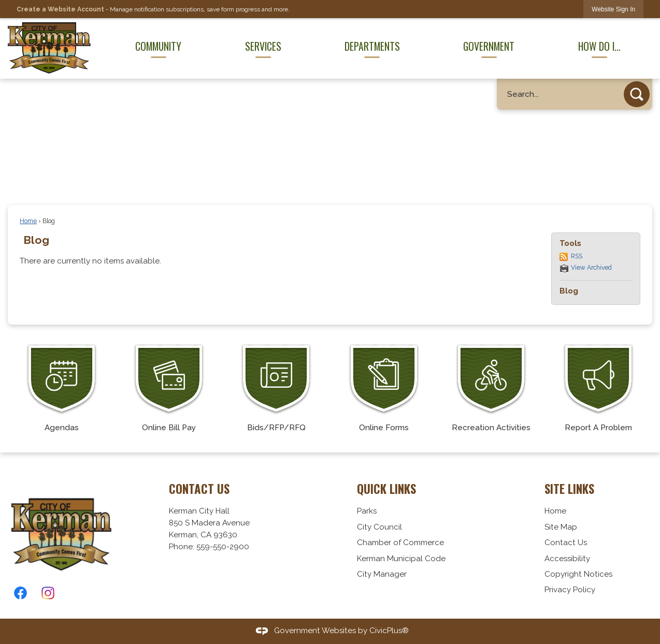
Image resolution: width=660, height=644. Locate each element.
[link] (613, 9)
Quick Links (386, 489)
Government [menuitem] (489, 46)
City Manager (382, 574)
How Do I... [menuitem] (599, 46)
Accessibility (567, 559)
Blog (36, 240)
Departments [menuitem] (372, 46)
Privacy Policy (570, 590)
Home (28, 221)
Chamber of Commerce (400, 543)
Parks (367, 511)
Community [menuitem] (158, 46)
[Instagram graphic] (48, 593)
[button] (637, 94)
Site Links (569, 489)
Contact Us (566, 543)
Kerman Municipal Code (401, 559)
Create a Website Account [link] (60, 9)
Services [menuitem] (263, 46)
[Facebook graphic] (20, 593)
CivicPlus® (389, 631)
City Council (379, 527)
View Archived (591, 268)
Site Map (561, 527)
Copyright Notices (578, 574)
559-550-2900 (223, 547)
